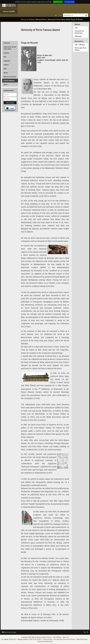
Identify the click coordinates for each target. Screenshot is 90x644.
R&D (5, 57)
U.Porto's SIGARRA (9, 11)
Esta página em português (56, 15)
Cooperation (7, 61)
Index (76, 28)
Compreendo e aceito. (58, 2)
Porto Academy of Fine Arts (37, 204)
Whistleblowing (82, 639)
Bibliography (78, 36)
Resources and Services (10, 77)
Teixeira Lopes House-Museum (81, 49)
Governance (7, 43)
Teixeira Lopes (48, 190)
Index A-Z (66, 637)
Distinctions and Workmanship (79, 32)
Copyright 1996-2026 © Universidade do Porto (36, 637)
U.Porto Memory (9, 81)
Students (6, 65)
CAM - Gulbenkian (80, 45)
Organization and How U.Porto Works (10, 48)
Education (6, 53)
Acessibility (57, 637)
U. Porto (32, 19)
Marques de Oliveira (30, 229)
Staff (5, 69)
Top (85, 632)
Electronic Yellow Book (45, 641)
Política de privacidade (69, 2)
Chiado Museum (36, 533)
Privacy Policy (47, 639)
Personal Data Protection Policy (64, 639)
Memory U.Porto (41, 19)
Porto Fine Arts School (44, 340)
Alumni (6, 73)
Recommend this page (10, 632)
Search (5, 85)
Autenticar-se (68, 15)
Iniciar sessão (10, 103)
